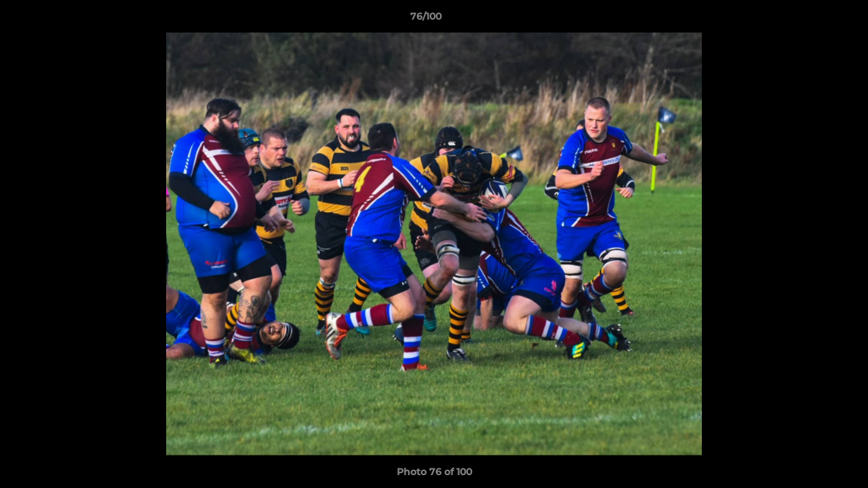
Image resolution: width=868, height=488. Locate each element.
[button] (811, 20)
